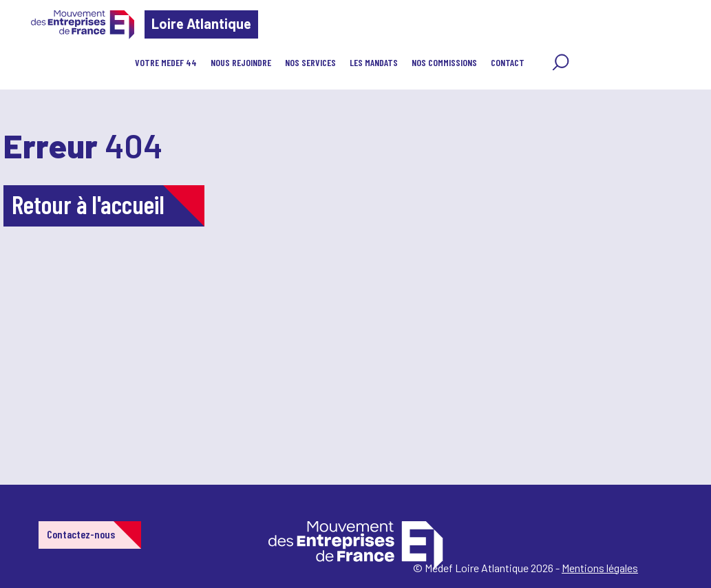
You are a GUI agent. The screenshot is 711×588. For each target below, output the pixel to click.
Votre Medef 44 (166, 62)
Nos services (310, 62)
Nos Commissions (444, 62)
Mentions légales (600, 568)
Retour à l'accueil (88, 204)
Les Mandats (374, 62)
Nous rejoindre (241, 62)
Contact (508, 62)
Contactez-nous (81, 534)
